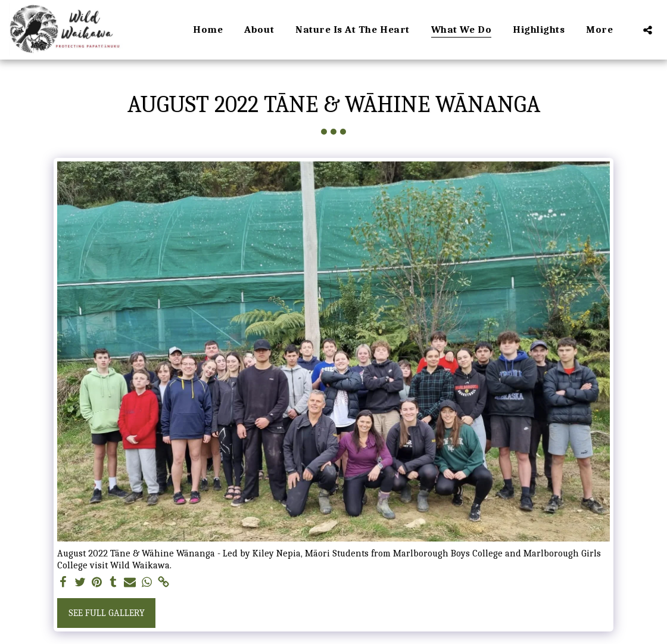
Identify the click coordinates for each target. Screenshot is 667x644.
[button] (648, 30)
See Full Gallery (107, 613)
